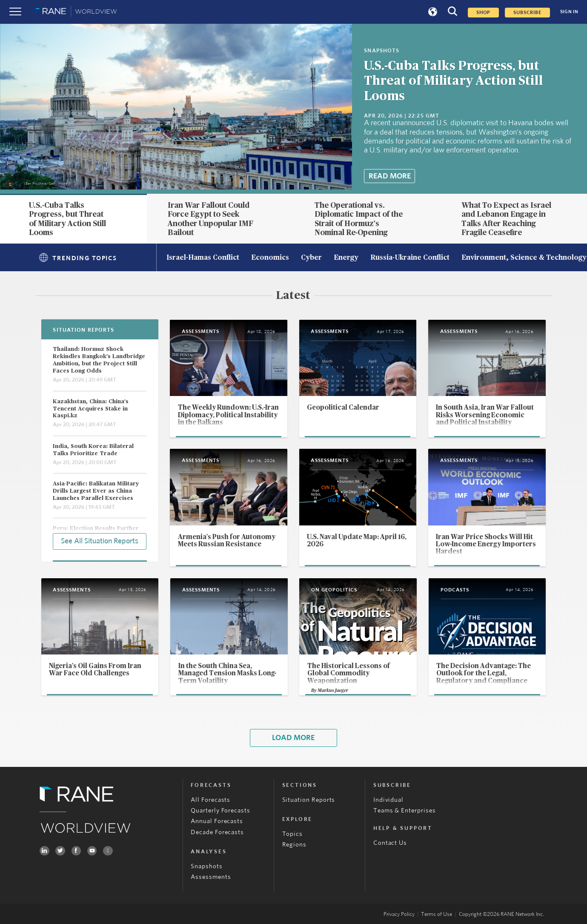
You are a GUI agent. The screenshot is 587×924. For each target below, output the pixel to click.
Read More (390, 176)
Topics (293, 834)
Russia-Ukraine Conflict (410, 258)
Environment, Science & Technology (524, 258)
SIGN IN (569, 12)
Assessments (211, 877)
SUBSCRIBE (527, 13)
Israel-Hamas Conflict (203, 258)
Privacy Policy (399, 914)
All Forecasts (210, 800)
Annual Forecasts (217, 821)
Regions (295, 845)
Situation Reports (309, 800)
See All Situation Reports (100, 541)
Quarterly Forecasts (220, 811)
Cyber (311, 258)
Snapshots (206, 866)
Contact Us (390, 843)
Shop (483, 13)
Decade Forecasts (217, 832)
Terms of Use (437, 914)
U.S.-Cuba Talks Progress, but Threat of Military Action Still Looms (453, 81)
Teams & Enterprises (405, 811)
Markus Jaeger (333, 690)
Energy (346, 258)
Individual (388, 800)
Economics (270, 258)
